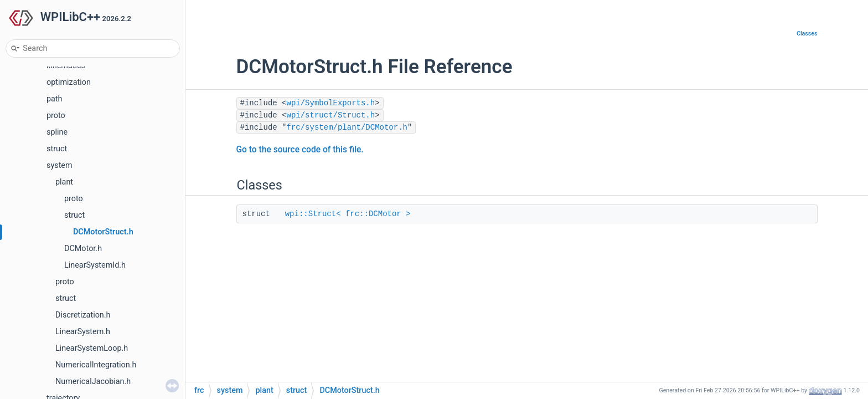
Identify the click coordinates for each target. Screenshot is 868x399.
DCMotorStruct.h (103, 232)
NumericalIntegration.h (96, 365)
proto (56, 116)
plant (64, 182)
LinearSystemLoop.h (92, 348)
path (55, 99)
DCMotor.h (83, 249)
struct (57, 149)
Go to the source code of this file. (300, 150)
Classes (807, 34)
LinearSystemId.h (95, 265)
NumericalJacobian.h (93, 382)
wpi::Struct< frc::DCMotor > (348, 214)
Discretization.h (83, 315)
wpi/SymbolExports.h (331, 103)
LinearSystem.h (83, 332)
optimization (69, 82)
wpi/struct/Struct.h (331, 115)
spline (57, 132)
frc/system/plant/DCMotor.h (347, 127)
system (60, 165)
